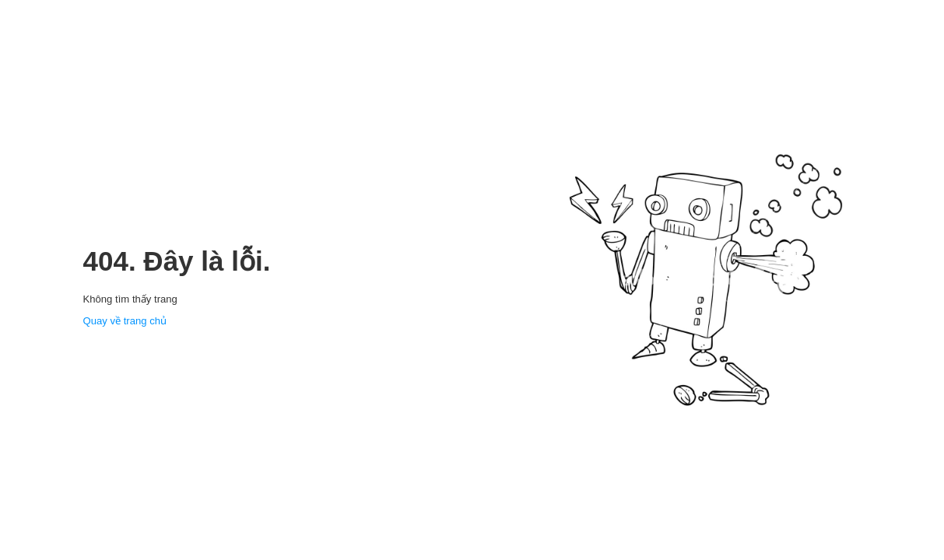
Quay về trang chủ (125, 321)
